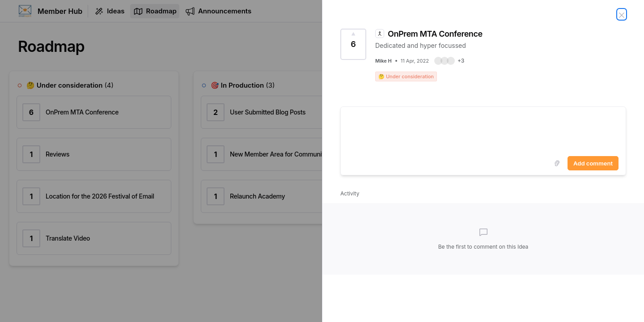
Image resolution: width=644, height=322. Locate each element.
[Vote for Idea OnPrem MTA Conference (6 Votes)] (353, 44)
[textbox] (483, 130)
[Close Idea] (622, 14)
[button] (449, 61)
